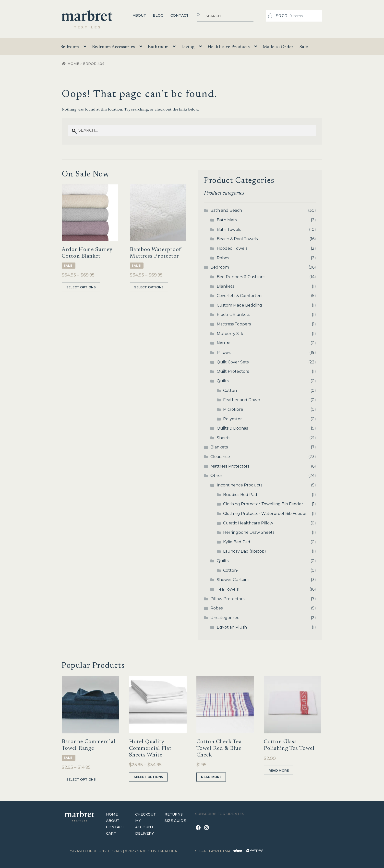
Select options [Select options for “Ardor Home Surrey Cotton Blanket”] (80, 300)
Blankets (225, 286)
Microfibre (233, 409)
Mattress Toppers (234, 324)
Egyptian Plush (232, 627)
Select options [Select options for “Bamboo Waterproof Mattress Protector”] (148, 300)
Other (216, 476)
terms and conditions (85, 851)
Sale (304, 47)
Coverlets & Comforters (240, 296)
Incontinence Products (240, 485)
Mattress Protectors (230, 466)
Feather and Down (242, 400)
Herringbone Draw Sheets (249, 532)
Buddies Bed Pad (240, 495)
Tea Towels (228, 589)
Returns (174, 814)
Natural (224, 343)
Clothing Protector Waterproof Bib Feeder (265, 514)
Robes (223, 258)
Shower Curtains (233, 580)
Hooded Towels (232, 248)
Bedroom (70, 47)
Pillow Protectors (227, 599)
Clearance (220, 457)
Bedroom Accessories (114, 47)
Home (73, 64)
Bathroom (158, 47)
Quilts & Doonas (232, 428)
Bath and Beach (226, 210)
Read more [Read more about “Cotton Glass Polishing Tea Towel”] (278, 783)
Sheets (223, 438)
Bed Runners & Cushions (241, 277)
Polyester (233, 419)
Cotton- (231, 570)
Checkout (145, 814)
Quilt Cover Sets (233, 362)
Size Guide (175, 820)
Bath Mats (227, 220)
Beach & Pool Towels (237, 239)
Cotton (230, 391)
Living (188, 47)
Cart (111, 833)
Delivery (144, 833)
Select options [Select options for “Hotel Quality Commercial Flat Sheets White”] (148, 789)
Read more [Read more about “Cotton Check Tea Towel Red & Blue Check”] (210, 789)
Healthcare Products (229, 47)
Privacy (115, 851)
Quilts (223, 381)
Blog (158, 15)
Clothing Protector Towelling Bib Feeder (263, 504)
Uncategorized (225, 618)
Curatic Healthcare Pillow (248, 523)
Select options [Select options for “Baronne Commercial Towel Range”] (80, 792)
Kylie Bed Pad (237, 542)
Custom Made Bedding (239, 305)
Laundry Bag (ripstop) (245, 551)
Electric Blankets (233, 315)
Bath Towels (229, 229)
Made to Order (278, 47)
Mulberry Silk (230, 334)
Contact (180, 15)
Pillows (224, 353)
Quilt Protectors (233, 371)
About (139, 15)
